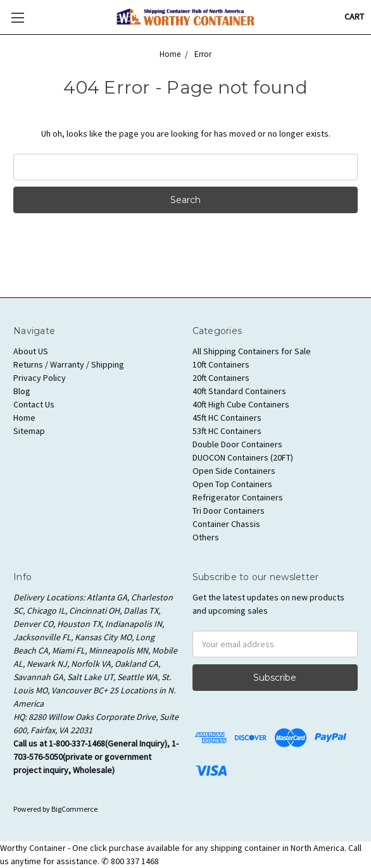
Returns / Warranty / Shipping (69, 364)
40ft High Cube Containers (241, 404)
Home (24, 418)
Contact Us (34, 404)
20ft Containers (221, 378)
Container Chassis (226, 524)
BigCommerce (74, 809)
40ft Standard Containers (239, 391)
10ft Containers (221, 364)
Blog (22, 391)
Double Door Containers (237, 444)
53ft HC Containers (227, 431)
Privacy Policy (40, 378)
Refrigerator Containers (238, 497)
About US (31, 351)
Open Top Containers (232, 484)
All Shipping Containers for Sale (252, 351)
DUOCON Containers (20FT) (243, 457)
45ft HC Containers (227, 418)
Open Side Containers (234, 471)
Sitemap (29, 431)
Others (206, 537)
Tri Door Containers (229, 511)
